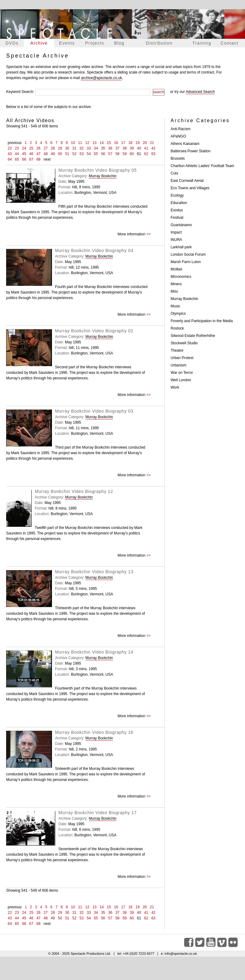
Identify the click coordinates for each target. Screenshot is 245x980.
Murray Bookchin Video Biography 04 (94, 250)
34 (96, 148)
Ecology (177, 195)
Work (175, 387)
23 (17, 148)
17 (123, 143)
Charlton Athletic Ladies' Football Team (202, 166)
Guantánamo (181, 225)
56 (103, 154)
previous (15, 143)
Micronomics (181, 277)
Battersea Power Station (190, 151)
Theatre (177, 350)
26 (38, 148)
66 (24, 159)
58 (117, 154)
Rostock (177, 328)
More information (132, 234)
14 (102, 143)
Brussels (178, 158)
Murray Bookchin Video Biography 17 (98, 813)
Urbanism (178, 365)
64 (10, 159)
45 (24, 154)
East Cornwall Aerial (187, 181)
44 (17, 154)
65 (17, 159)
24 (24, 148)
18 (130, 143)
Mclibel (176, 269)
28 (53, 148)
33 (89, 148)
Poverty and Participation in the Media (202, 321)
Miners (176, 284)
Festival (177, 218)
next (47, 159)
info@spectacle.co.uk (181, 954)
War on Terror (182, 373)
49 (53, 154)
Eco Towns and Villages (190, 188)
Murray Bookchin (103, 176)
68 (38, 159)
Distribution (159, 43)
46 (31, 154)
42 (153, 148)
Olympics (178, 314)
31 (74, 148)
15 (109, 143)
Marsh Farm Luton (186, 262)
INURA (176, 240)
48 (46, 154)
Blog (119, 43)
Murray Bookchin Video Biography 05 (98, 170)
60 (132, 154)
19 (138, 143)
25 (31, 148)
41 (146, 148)
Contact (229, 43)
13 (95, 143)
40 (139, 148)
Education (179, 203)
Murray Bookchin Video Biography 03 (94, 411)
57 (110, 154)
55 (96, 154)
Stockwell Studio (184, 343)
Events (67, 43)
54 (89, 154)
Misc (174, 291)
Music (175, 306)
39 (132, 148)
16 (116, 143)
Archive (39, 43)
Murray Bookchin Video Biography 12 (74, 491)
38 (125, 148)
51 (67, 154)
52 (74, 154)
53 (82, 154)
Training (202, 43)
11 (80, 143)
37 (117, 148)
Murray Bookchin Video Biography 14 (94, 652)
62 (146, 154)
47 (38, 154)
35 (103, 148)
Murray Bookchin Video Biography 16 (94, 732)
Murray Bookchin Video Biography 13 (94, 572)
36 (110, 148)
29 (60, 148)
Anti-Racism (181, 129)
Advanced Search (200, 92)
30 (67, 148)
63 (153, 154)
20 (145, 143)
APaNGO (178, 136)
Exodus (177, 210)
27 (46, 148)
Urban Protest (182, 358)
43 (10, 154)
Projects (95, 43)
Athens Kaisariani (185, 144)
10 (73, 143)
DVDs (12, 43)
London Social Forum (188, 254)
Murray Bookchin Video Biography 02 (94, 331)
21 (152, 143)
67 (31, 159)
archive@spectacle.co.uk (101, 78)
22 (10, 148)
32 (82, 148)
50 (60, 154)
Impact (176, 232)
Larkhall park (181, 247)
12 (87, 143)
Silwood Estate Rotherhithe (193, 336)
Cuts (174, 173)
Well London (181, 380)
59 (125, 154)
